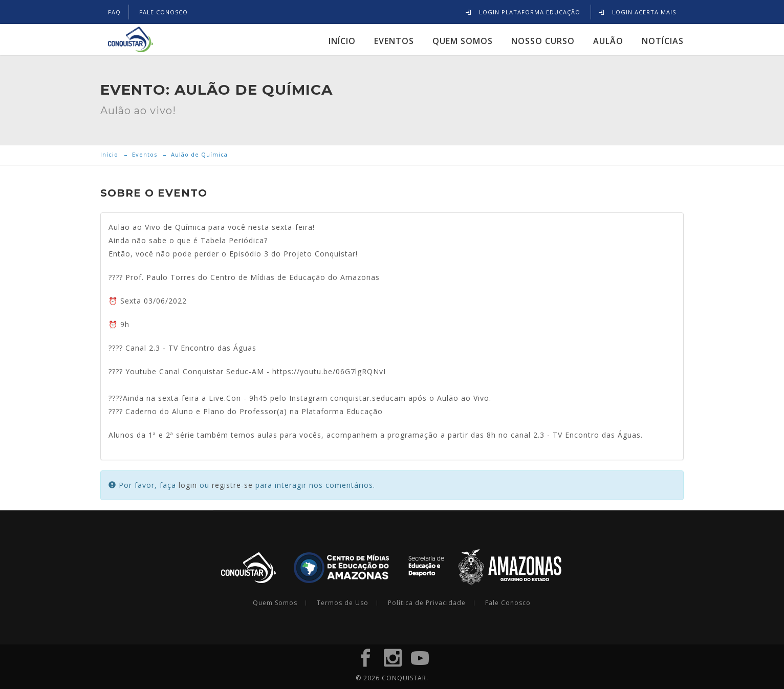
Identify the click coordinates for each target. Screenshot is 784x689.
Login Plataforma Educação (523, 12)
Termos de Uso (343, 603)
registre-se (232, 485)
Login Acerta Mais (637, 12)
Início (342, 40)
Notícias (663, 40)
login (188, 485)
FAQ (114, 12)
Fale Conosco (508, 603)
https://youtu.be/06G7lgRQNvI (329, 371)
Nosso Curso (543, 40)
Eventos (394, 40)
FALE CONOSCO (164, 12)
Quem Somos (463, 40)
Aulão (608, 40)
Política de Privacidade (427, 603)
